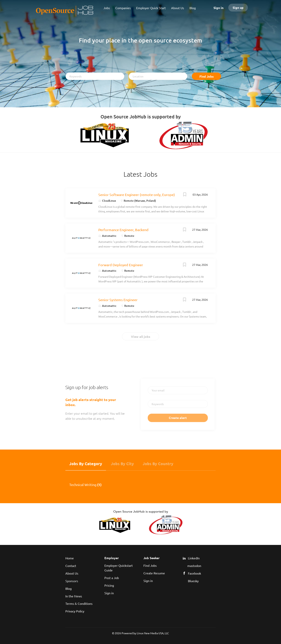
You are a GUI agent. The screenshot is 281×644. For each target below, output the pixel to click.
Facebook (194, 573)
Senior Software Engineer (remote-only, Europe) (137, 195)
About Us (72, 573)
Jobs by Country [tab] (158, 464)
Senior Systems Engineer (118, 300)
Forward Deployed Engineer (121, 265)
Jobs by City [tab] (122, 464)
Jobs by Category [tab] (86, 464)
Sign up (238, 8)
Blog (68, 588)
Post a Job (112, 578)
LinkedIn (194, 558)
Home (70, 558)
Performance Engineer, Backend (123, 230)
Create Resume (154, 573)
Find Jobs (207, 76)
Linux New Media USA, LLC (153, 633)
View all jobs (141, 337)
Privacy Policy (75, 611)
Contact (71, 566)
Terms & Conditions (79, 603)
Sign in (218, 8)
